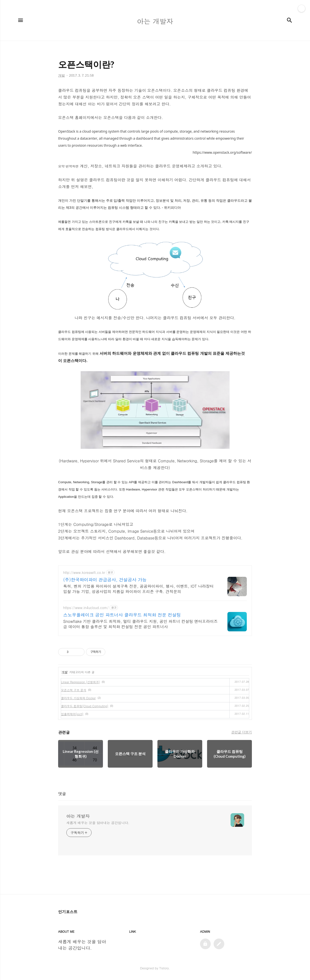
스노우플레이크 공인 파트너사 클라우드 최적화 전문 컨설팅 (122, 615)
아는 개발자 (78, 816)
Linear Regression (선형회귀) (80, 682)
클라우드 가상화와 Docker (78, 698)
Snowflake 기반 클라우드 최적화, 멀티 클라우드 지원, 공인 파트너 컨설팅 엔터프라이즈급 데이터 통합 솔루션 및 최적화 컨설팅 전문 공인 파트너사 (140, 624)
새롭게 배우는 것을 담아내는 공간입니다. (98, 823)
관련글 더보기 (242, 732)
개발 (65, 672)
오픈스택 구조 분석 (74, 690)
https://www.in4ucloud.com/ (86, 608)
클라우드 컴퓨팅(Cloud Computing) (85, 706)
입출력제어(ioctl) (72, 714)
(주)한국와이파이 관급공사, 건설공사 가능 (105, 580)
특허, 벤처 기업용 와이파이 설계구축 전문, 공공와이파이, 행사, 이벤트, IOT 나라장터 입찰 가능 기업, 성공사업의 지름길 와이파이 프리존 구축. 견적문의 (138, 589)
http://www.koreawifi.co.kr (84, 573)
